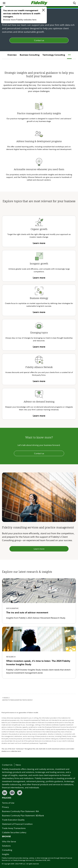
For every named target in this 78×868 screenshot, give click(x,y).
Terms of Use (8, 803)
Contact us (39, 40)
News (18, 765)
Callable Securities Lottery (14, 832)
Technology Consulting (54, 55)
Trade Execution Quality (13, 820)
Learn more (39, 549)
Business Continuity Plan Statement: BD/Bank (23, 816)
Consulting (7, 850)
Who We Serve (9, 841)
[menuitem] (4, 3)
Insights (6, 854)
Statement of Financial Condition (17, 824)
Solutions (6, 846)
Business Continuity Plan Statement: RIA (20, 811)
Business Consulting (30, 55)
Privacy (5, 807)
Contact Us (7, 765)
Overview (12, 55)
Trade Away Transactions (14, 828)
